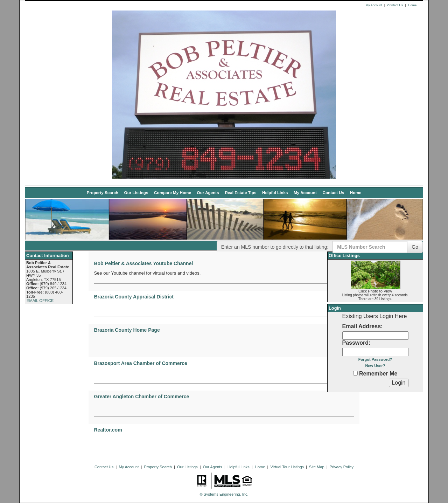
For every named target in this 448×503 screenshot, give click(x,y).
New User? (375, 366)
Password (356, 343)
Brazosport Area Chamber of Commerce (140, 363)
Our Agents (208, 192)
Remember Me (375, 374)
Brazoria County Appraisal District (134, 297)
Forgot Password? (375, 359)
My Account (374, 5)
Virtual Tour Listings (287, 467)
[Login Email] (375, 336)
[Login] (398, 383)
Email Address (362, 326)
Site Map (317, 467)
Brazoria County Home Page (127, 330)
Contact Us (395, 5)
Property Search (103, 192)
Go (415, 247)
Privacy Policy (342, 467)
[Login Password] (375, 352)
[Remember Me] (355, 373)
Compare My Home (173, 192)
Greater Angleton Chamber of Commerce (141, 397)
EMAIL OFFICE (40, 301)
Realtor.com (108, 430)
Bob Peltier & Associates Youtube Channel (143, 263)
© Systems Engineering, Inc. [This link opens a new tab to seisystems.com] (224, 494)
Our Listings (136, 192)
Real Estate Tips (240, 192)
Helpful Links (275, 192)
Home (412, 5)
